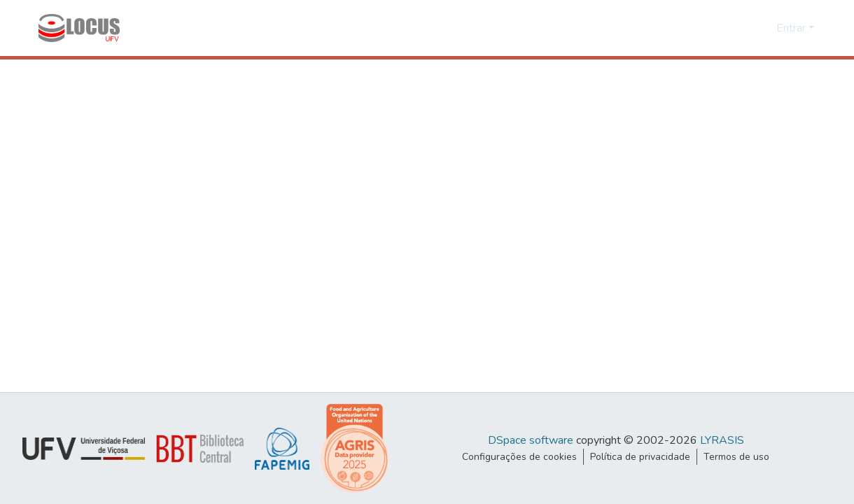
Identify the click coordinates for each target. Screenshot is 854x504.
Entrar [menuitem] (791, 28)
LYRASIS (722, 440)
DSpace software (531, 440)
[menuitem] (763, 28)
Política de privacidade (640, 457)
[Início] (79, 28)
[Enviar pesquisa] (743, 28)
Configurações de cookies (519, 457)
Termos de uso (736, 457)
